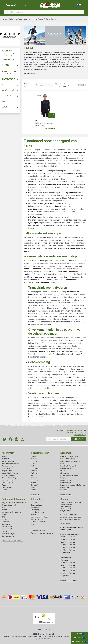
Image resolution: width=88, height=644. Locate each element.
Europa (4, 490)
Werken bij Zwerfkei (38, 522)
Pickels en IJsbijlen (8, 534)
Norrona (34, 478)
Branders (5, 510)
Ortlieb (33, 490)
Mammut (34, 483)
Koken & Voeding (8, 461)
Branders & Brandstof (68, 466)
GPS (3, 517)
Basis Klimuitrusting (67, 459)
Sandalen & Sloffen (8, 475)
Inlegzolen (64, 478)
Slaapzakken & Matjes (10, 478)
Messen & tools (7, 526)
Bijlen (62, 464)
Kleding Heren (7, 468)
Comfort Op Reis (8, 483)
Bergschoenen (7, 471)
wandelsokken (29, 64)
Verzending (35, 510)
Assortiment (16, 5)
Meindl (33, 459)
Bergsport (5, 459)
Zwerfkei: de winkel (38, 519)
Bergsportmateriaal (9, 505)
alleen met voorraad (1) (64, 85)
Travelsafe (35, 485)
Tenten (4, 485)
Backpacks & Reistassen (69, 456)
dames (80, 60)
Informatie (36, 499)
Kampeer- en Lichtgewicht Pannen (73, 485)
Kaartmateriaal (66, 483)
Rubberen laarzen (8, 536)
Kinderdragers (65, 487)
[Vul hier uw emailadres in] (58, 439)
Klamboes (64, 490)
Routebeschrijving (37, 512)
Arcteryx (34, 461)
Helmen (4, 519)
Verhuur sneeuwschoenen (40, 517)
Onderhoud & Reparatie (14, 499)
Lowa (33, 464)
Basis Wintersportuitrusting (70, 461)
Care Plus (34, 480)
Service (34, 515)
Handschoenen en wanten (70, 475)
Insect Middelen (7, 480)
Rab (32, 475)
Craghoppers (36, 468)
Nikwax (34, 487)
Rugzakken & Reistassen (10, 464)
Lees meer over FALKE (30, 73)
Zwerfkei (34, 471)
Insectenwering (66, 480)
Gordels (4, 515)
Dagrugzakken (66, 468)
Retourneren (35, 507)
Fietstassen (65, 473)
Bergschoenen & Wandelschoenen (14, 503)
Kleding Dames (7, 487)
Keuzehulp (66, 453)
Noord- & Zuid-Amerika (10, 473)
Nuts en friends (7, 529)
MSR (33, 466)
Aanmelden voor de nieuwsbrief (42, 533)
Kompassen (6, 524)
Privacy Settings (44, 629)
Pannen (4, 531)
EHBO (63, 471)
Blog (33, 524)
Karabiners (6, 522)
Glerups (34, 456)
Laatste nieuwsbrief (38, 531)
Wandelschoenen (8, 466)
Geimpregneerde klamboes (11, 512)
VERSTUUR (79, 439)
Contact (34, 503)
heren (26, 62)
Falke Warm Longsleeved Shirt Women (44, 125)
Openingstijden (36, 505)
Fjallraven (34, 473)
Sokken (4, 456)
